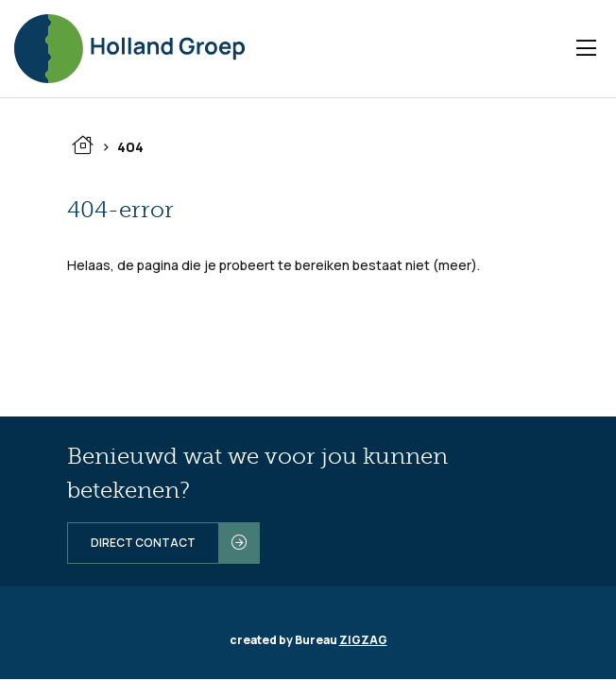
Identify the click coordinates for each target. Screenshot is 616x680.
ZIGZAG (363, 640)
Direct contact (143, 543)
